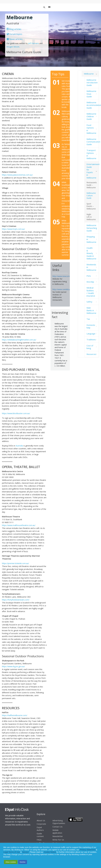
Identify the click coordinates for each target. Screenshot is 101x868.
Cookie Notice (50, 852)
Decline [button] (23, 862)
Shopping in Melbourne (91, 239)
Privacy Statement (88, 850)
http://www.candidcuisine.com (65, 289)
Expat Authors (40, 829)
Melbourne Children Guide (91, 116)
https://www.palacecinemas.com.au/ (17, 175)
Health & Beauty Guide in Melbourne (91, 253)
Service (25, 852)
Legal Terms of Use (12, 852)
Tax (88, 319)
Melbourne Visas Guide (91, 94)
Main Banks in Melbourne (91, 310)
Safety (89, 302)
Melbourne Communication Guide (93, 142)
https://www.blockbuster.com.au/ (16, 413)
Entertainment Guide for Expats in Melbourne (93, 171)
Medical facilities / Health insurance (91, 292)
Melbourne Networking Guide (92, 228)
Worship (90, 282)
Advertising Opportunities (59, 822)
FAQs (39, 840)
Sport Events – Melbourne (91, 206)
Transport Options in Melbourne (91, 154)
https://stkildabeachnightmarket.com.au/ (19, 340)
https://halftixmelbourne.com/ (15, 715)
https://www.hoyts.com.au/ (13, 229)
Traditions (91, 340)
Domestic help (91, 326)
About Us (41, 820)
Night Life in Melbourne (91, 217)
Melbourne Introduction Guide (92, 83)
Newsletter (58, 836)
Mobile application (57, 831)
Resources (91, 354)
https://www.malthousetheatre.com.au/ (19, 525)
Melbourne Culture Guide (91, 196)
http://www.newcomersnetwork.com (68, 276)
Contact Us (57, 827)
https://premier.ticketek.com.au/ (15, 563)
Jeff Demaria (33, 43)
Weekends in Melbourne (91, 267)
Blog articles (14, 29)
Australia (19, 446)
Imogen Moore (13, 47)
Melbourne (89, 74)
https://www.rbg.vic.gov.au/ (13, 666)
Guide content (40, 835)
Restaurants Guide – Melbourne (92, 185)
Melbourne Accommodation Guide (93, 105)
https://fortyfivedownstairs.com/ (16, 600)
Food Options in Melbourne (91, 129)
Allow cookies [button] (11, 862)
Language (91, 334)
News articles (15, 39)
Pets (89, 276)
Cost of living (90, 347)
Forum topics (14, 34)
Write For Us (58, 840)
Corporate (41, 824)
